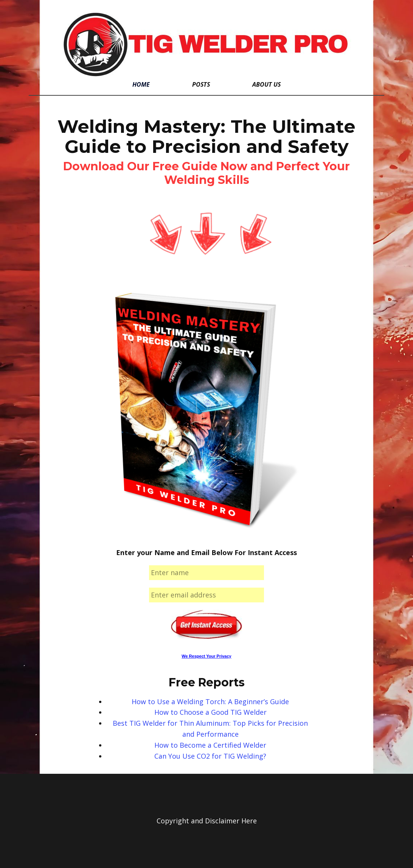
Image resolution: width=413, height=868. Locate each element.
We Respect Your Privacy (206, 656)
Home (141, 84)
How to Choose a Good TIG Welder (210, 712)
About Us (266, 84)
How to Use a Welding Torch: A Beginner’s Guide (210, 702)
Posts (201, 84)
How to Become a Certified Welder (210, 745)
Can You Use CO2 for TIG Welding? (210, 756)
